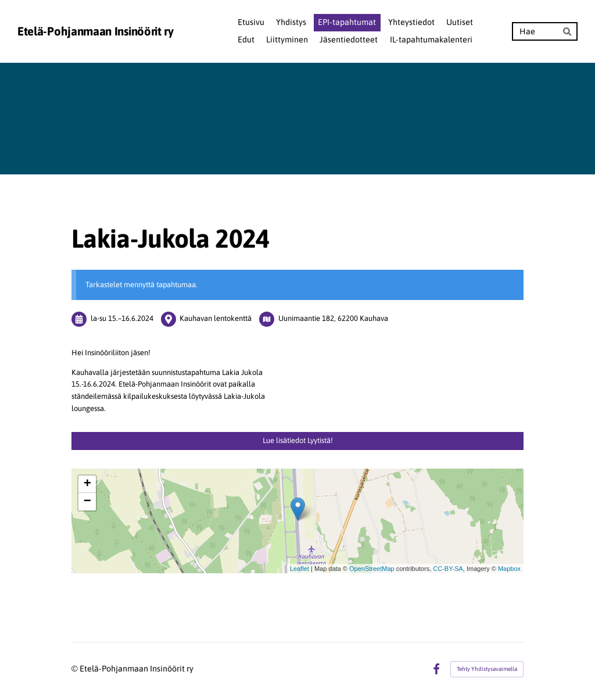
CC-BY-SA (448, 569)
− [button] (87, 502)
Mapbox (509, 569)
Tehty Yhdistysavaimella (487, 669)
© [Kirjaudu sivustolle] (76, 669)
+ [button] (87, 484)
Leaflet (300, 569)
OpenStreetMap (372, 569)
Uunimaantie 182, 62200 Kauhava (333, 318)
